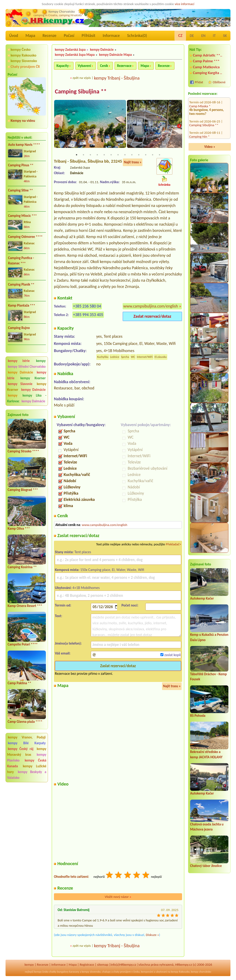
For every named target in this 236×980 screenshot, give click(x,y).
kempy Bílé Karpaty (27, 743)
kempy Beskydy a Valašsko (27, 775)
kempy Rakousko (24, 55)
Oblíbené (219, 82)
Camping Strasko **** (23, 451)
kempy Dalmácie (20, 372)
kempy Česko (21, 49)
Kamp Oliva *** (19, 529)
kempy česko (41, 972)
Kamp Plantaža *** (22, 305)
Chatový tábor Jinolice (206, 866)
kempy (41, 361)
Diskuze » (152, 935)
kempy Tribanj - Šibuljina (117, 78)
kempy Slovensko (24, 61)
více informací (184, 4)
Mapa (30, 36)
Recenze (50, 36)
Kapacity (63, 66)
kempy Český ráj (21, 749)
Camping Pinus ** (21, 165)
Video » (210, 147)
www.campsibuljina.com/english (151, 307)
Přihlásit (88, 36)
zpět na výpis (82, 78)
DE (192, 36)
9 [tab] (132, 155)
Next (179, 126)
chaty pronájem (122, 972)
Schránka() (137, 36)
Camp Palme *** (206, 61)
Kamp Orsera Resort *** (25, 606)
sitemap (103, 965)
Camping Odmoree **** (25, 237)
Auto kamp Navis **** (24, 145)
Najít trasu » (133, 163)
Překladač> (173, 545)
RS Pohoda (198, 716)
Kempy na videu (23, 121)
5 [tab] (104, 155)
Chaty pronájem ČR (25, 67)
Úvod (14, 36)
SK (225, 36)
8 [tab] (125, 155)
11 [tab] (146, 155)
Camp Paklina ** (19, 683)
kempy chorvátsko (201, 972)
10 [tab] (139, 155)
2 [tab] (83, 155)
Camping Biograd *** (23, 490)
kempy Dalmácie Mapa (115, 55)
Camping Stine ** (21, 190)
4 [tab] (97, 155)
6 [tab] (111, 155)
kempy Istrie (19, 361)
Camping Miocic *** (22, 216)
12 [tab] (153, 155)
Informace (111, 36)
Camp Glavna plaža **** (25, 722)
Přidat (199, 82)
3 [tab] (90, 155)
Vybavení (84, 66)
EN (203, 36)
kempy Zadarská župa (70, 50)
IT (214, 36)
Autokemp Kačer (202, 598)
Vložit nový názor (118, 897)
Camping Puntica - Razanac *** (21, 261)
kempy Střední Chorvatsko (27, 367)
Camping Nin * (199, 108)
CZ (180, 36)
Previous (57, 126)
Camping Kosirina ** (22, 567)
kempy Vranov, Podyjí (27, 737)
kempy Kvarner (33, 378)
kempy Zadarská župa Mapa (75, 55)
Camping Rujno (19, 328)
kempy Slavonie (20, 384)
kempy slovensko (91, 972)
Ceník (104, 66)
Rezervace (124, 66)
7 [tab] (118, 155)
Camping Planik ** (21, 284)
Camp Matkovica (206, 67)
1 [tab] (77, 155)
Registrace (87, 965)
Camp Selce (197, 135)
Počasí (69, 36)
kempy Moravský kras (27, 752)
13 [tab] (159, 155)
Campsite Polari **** (23, 644)
